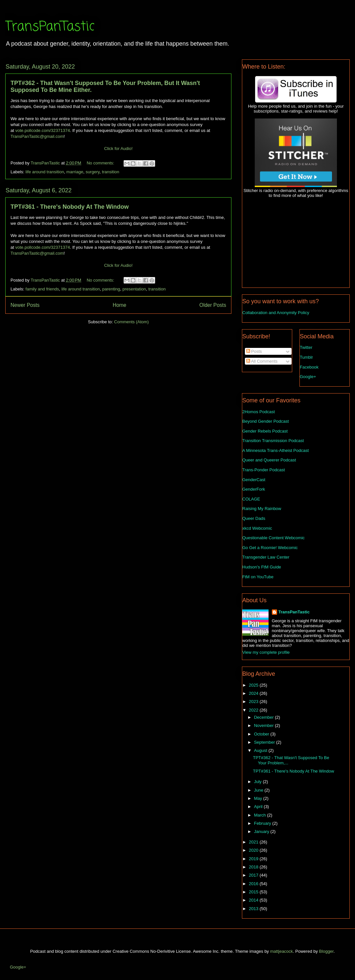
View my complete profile (266, 652)
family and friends (42, 289)
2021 (254, 842)
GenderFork (254, 489)
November (265, 725)
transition (111, 172)
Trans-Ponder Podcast (264, 470)
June (259, 790)
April (259, 807)
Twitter (306, 347)
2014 (254, 900)
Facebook (309, 367)
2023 (254, 702)
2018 (254, 867)
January (262, 831)
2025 (254, 685)
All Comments (262, 361)
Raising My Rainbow (262, 509)
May (259, 798)
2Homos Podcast (259, 412)
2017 (254, 875)
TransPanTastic (50, 27)
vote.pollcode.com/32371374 (42, 130)
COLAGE (251, 499)
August (261, 750)
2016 (254, 884)
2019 (254, 859)
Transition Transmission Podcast (273, 441)
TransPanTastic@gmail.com (37, 136)
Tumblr (306, 357)
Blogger (326, 951)
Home (120, 305)
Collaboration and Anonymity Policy (276, 313)
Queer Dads (254, 518)
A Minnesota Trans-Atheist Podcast (275, 450)
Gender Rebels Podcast (265, 431)
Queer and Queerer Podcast (269, 460)
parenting (111, 289)
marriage (75, 172)
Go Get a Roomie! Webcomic (270, 548)
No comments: (101, 163)
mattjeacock (282, 951)
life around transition (45, 172)
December (265, 717)
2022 (254, 710)
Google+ (308, 377)
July (259, 782)
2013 (254, 909)
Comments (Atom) (131, 322)
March (261, 815)
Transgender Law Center (266, 557)
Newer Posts (25, 305)
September (265, 742)
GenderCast (254, 480)
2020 (254, 850)
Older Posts (213, 305)
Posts (254, 351)
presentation (134, 289)
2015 (254, 892)
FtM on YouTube (258, 577)
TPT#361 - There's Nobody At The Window (70, 207)
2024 (254, 693)
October (262, 734)
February (263, 823)
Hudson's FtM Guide (262, 567)
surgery (92, 172)
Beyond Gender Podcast (266, 421)
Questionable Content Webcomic (273, 538)
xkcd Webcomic (257, 528)
